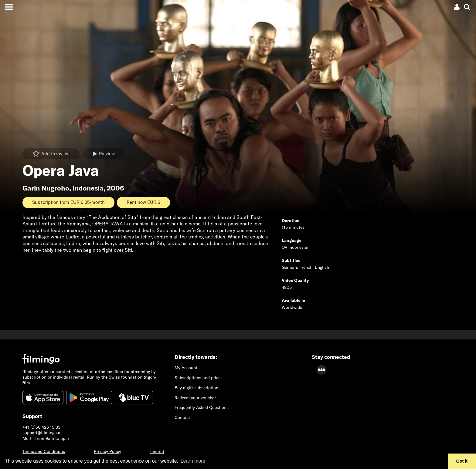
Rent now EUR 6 (143, 202)
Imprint (157, 451)
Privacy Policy (107, 451)
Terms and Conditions (44, 451)
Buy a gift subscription (196, 388)
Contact (182, 417)
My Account (186, 368)
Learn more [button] (193, 461)
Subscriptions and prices (199, 378)
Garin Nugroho (46, 188)
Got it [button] (462, 461)
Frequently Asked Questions (202, 407)
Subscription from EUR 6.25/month (68, 202)
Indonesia (88, 188)
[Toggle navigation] (9, 7)
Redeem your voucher (195, 398)
